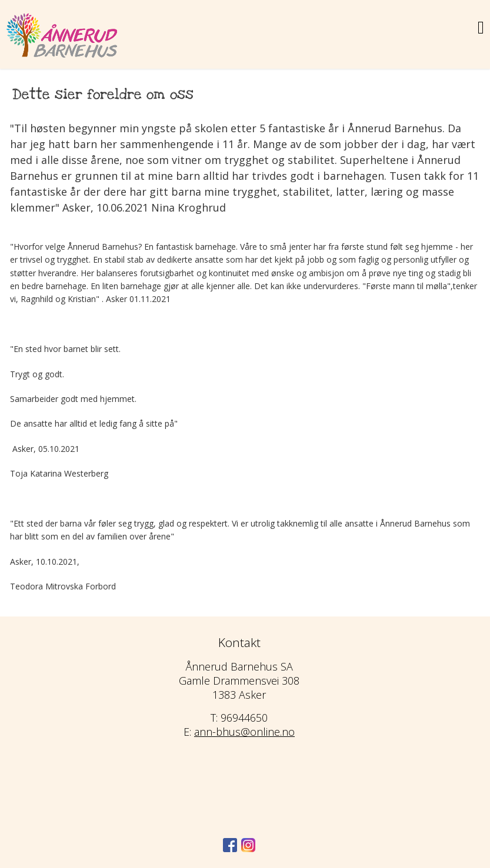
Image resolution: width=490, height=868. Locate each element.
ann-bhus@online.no (244, 732)
